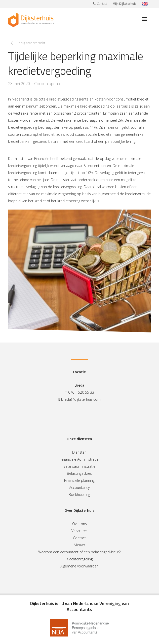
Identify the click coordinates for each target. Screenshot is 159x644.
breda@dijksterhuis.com (81, 399)
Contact (100, 4)
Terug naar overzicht (31, 43)
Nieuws (79, 545)
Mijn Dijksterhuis (125, 4)
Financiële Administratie (79, 459)
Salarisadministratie (79, 466)
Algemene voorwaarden (79, 566)
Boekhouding (79, 495)
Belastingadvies (79, 473)
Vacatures (79, 531)
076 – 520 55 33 (81, 392)
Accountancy (79, 487)
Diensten (79, 452)
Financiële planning (79, 480)
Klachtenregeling (79, 559)
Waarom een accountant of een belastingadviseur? (79, 552)
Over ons (79, 524)
